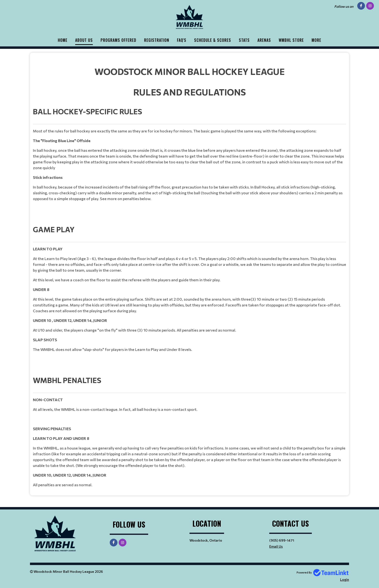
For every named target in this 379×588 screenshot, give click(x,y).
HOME (63, 40)
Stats (244, 40)
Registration (157, 40)
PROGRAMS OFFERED (118, 40)
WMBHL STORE (291, 40)
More (316, 40)
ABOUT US (84, 40)
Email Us (276, 546)
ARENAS (264, 40)
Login (345, 579)
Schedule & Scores (213, 40)
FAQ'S (182, 40)
